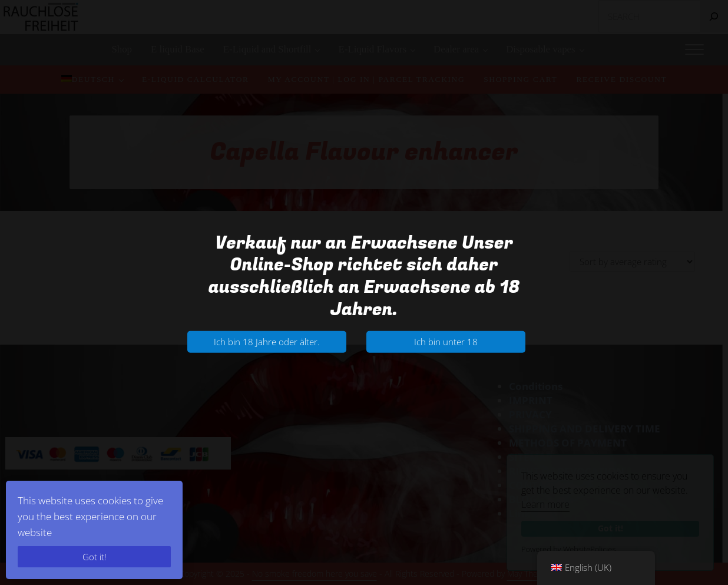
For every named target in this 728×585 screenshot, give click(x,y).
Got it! (95, 557)
